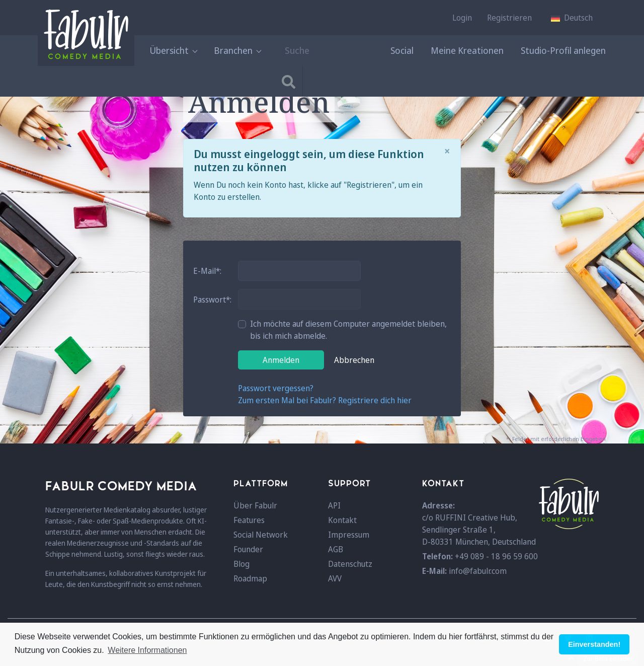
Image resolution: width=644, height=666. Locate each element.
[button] (572, 18)
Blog (242, 564)
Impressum (349, 535)
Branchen (237, 50)
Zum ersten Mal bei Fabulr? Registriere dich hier (325, 400)
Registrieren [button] (509, 18)
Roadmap (250, 578)
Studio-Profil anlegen (563, 50)
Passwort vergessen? (276, 388)
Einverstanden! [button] (594, 644)
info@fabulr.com (478, 571)
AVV (335, 578)
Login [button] (462, 18)
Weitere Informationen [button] (147, 650)
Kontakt (342, 520)
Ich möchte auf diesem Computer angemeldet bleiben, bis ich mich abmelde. (348, 330)
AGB (336, 549)
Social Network (261, 535)
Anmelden (281, 360)
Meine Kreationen (467, 50)
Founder (248, 549)
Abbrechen (354, 360)
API (334, 505)
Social (402, 50)
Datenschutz (350, 564)
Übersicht (173, 50)
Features (249, 520)
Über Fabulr (255, 505)
